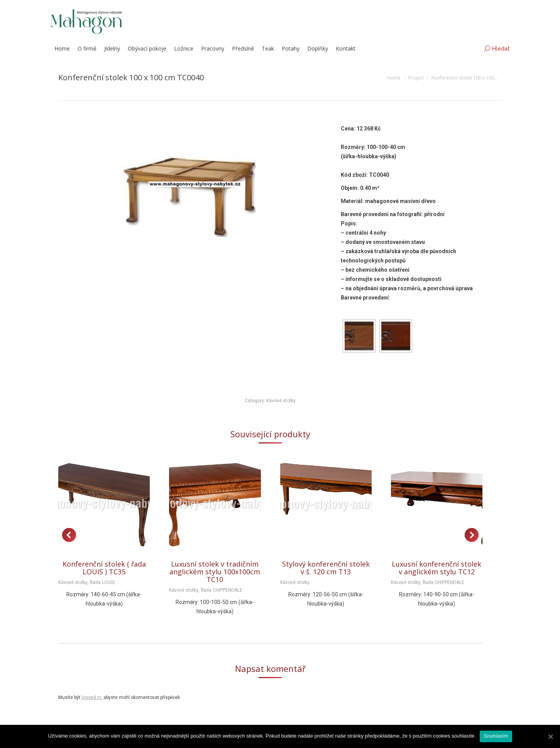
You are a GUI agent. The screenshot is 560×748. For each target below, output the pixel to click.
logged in (91, 697)
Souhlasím (496, 736)
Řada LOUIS (102, 582)
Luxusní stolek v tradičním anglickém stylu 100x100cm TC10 (215, 572)
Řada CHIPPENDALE (222, 590)
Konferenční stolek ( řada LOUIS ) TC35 (104, 568)
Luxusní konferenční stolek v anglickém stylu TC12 (436, 568)
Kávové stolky (281, 401)
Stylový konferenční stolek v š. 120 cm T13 (326, 568)
